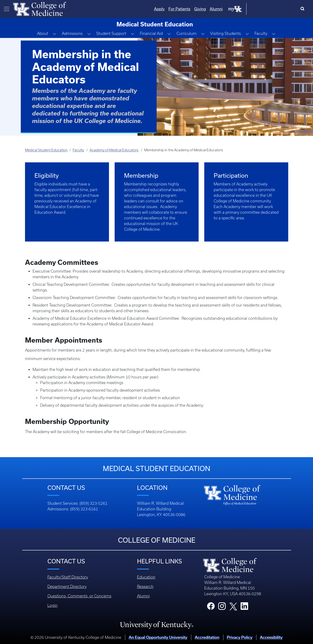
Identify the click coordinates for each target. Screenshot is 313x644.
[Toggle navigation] (7, 9)
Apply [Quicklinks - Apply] (207, 9)
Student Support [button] (111, 33)
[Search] (303, 9)
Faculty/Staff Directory (68, 577)
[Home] (40, 8)
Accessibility (271, 637)
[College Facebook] (211, 607)
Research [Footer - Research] (145, 587)
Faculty (78, 150)
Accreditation (207, 637)
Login (52, 605)
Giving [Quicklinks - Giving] (248, 9)
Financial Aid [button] (151, 33)
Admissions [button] (72, 33)
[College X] (233, 606)
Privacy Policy (240, 637)
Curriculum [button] (186, 33)
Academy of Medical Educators (114, 150)
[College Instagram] (222, 607)
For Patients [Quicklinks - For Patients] (227, 9)
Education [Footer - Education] (146, 577)
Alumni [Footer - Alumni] (143, 596)
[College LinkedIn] (244, 607)
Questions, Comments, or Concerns (79, 596)
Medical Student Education (46, 150)
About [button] (43, 33)
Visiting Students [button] (225, 33)
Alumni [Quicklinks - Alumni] (264, 9)
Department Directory (67, 587)
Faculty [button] (261, 33)
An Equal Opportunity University (158, 637)
